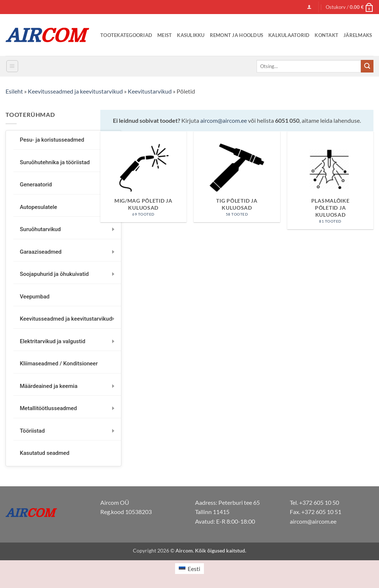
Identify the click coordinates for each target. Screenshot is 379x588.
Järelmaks (358, 35)
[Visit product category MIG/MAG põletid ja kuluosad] (143, 177)
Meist (165, 35)
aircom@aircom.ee (224, 120)
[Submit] (367, 66)
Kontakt (326, 35)
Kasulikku (191, 35)
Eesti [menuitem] (194, 569)
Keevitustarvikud (150, 91)
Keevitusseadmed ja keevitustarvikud (75, 91)
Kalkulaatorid (289, 35)
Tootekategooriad (126, 35)
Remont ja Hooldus (237, 35)
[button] (309, 7)
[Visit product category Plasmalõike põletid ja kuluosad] (330, 180)
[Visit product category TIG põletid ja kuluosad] (237, 177)
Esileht (14, 91)
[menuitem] (189, 569)
